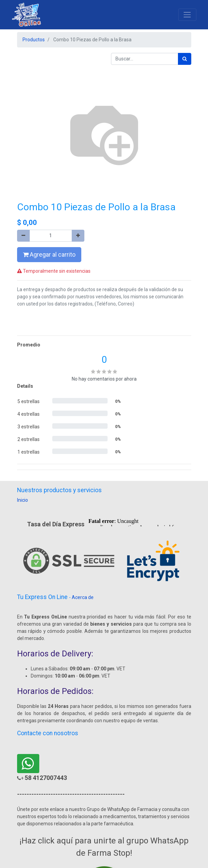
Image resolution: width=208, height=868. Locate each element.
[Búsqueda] (185, 59)
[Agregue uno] (78, 236)
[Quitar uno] (23, 236)
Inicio (23, 500)
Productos (34, 40)
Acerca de (83, 597)
